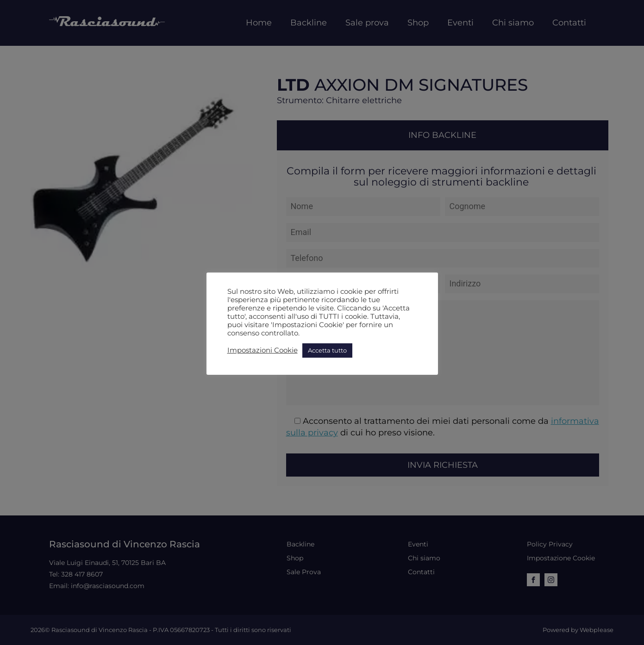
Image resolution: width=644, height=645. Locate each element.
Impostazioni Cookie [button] (263, 350)
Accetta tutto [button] (327, 350)
